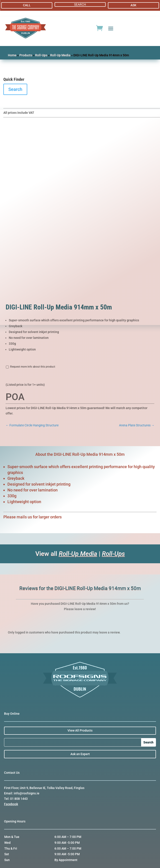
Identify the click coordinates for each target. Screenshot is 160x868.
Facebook (11, 804)
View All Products (80, 730)
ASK (133, 5)
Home (12, 55)
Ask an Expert (80, 754)
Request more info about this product (33, 367)
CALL (27, 5)
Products (26, 55)
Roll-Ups (41, 55)
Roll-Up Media (60, 55)
